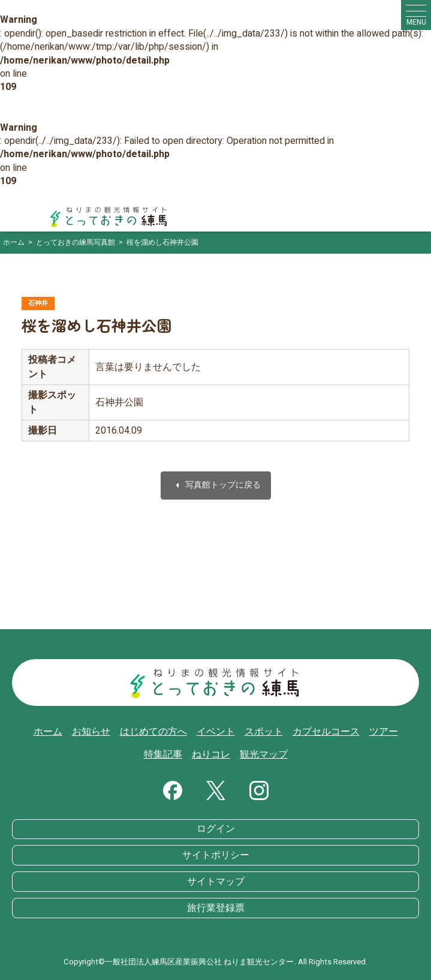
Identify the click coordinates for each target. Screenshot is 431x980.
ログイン (216, 829)
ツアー (384, 732)
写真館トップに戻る (216, 486)
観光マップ (264, 754)
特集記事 (163, 754)
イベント (216, 732)
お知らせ (91, 732)
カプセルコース (326, 732)
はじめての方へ (153, 732)
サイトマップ (216, 882)
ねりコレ (211, 754)
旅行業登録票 (216, 908)
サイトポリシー (216, 855)
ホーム (48, 732)
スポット (264, 732)
